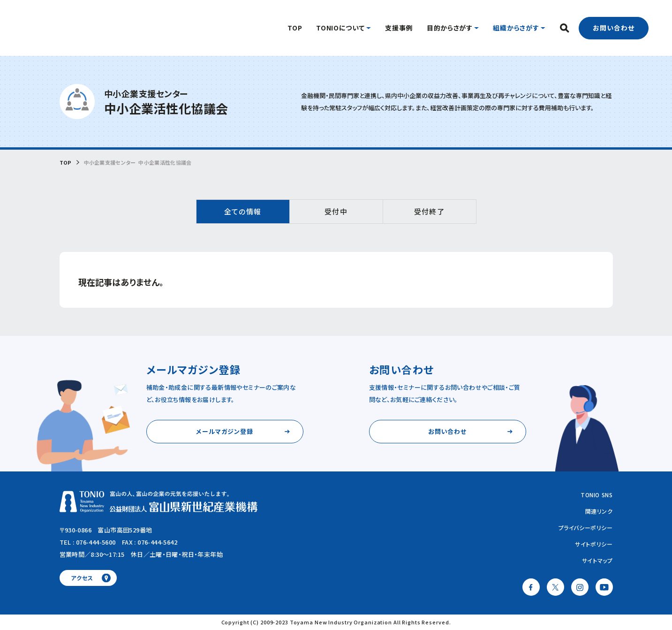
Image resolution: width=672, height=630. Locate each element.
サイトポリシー (594, 544)
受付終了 (429, 211)
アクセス (82, 578)
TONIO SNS (596, 495)
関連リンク (599, 511)
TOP (66, 163)
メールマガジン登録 (224, 431)
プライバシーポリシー (586, 528)
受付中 (336, 211)
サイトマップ (597, 560)
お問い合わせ (614, 28)
